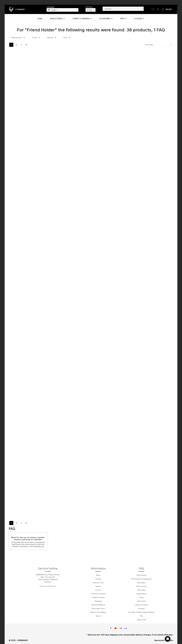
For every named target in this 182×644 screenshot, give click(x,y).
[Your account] (158, 9)
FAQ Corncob (141, 586)
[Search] (153, 9)
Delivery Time (98, 583)
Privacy (98, 590)
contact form (51, 586)
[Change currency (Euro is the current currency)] (91, 10)
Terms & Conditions (98, 594)
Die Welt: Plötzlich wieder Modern (141, 612)
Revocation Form (98, 609)
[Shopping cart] (167, 9)
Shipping (98, 601)
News (98, 575)
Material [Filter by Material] (52, 38)
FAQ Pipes (141, 583)
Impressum (159, 640)
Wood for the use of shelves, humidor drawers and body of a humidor (28, 539)
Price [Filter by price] (67, 38)
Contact (98, 579)
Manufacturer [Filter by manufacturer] (18, 38)
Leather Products (141, 605)
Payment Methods (98, 605)
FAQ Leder (141, 590)
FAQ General (141, 575)
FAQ (141, 616)
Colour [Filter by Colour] (36, 38)
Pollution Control (98, 597)
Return (98, 616)
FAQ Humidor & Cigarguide (141, 579)
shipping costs (116, 635)
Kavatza (141, 609)
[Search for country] (123, 9)
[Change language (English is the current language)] (63, 10)
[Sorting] (158, 45)
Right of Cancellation (98, 612)
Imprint (98, 586)
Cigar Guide (141, 620)
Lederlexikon (141, 594)
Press (141, 597)
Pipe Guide (141, 601)
